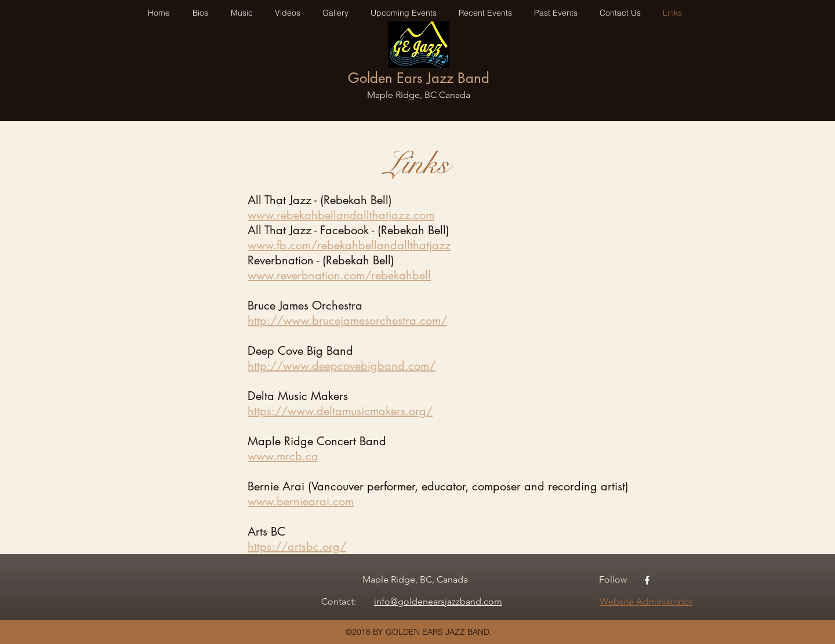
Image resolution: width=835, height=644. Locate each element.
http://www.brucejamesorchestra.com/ (347, 321)
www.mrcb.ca (283, 456)
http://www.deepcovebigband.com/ (342, 366)
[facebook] (647, 580)
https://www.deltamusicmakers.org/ (340, 411)
